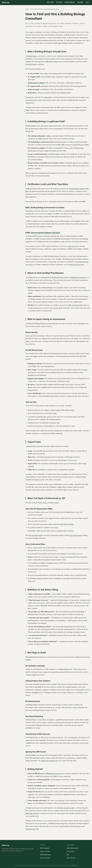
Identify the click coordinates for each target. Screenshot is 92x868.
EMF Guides (50, 2)
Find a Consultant (45, 858)
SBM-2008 (48, 97)
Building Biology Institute (77, 189)
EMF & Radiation (45, 848)
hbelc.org (6, 2)
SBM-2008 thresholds (67, 524)
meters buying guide (75, 535)
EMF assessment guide (75, 305)
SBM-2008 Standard (72, 848)
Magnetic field (32, 378)
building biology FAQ (32, 829)
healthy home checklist (48, 761)
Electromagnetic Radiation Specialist (46, 233)
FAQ (68, 855)
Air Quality (59, 2)
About (87, 2)
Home (27, 9)
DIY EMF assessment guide (65, 808)
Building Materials (70, 2)
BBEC (49, 136)
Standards (80, 2)
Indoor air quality (34, 89)
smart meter (71, 246)
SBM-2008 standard (51, 62)
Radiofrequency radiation (36, 83)
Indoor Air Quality (45, 851)
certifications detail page (76, 265)
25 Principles (70, 851)
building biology (32, 56)
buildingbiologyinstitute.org (79, 277)
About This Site (71, 858)
